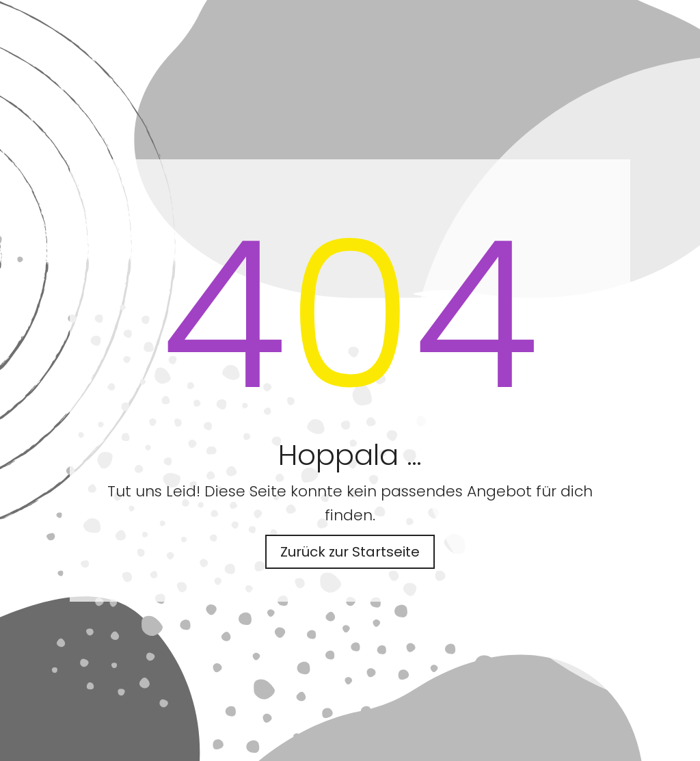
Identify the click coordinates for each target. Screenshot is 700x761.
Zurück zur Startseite (350, 552)
